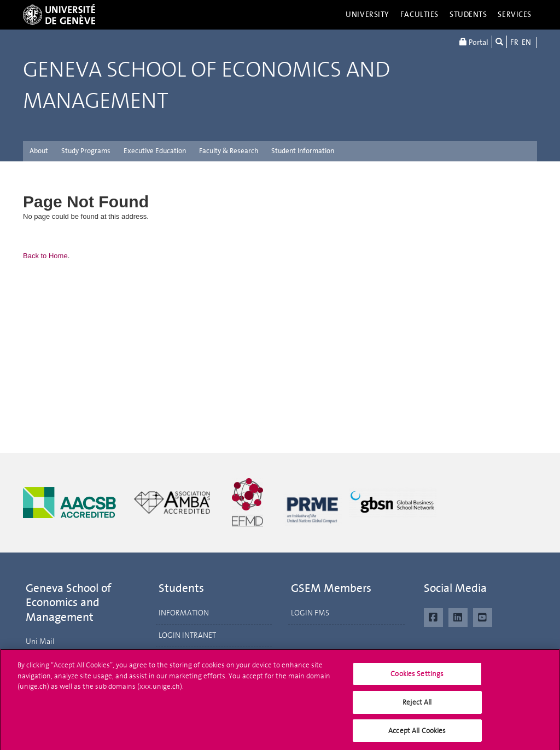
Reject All (417, 705)
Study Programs (86, 151)
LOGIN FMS (310, 613)
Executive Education (155, 151)
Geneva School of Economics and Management (206, 85)
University (367, 14)
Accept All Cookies (417, 733)
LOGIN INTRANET (187, 635)
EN (526, 42)
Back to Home (45, 256)
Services (515, 14)
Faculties (419, 14)
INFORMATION (184, 613)
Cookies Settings (417, 677)
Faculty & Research (229, 151)
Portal (474, 42)
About (39, 151)
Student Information (303, 151)
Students (468, 14)
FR (514, 42)
